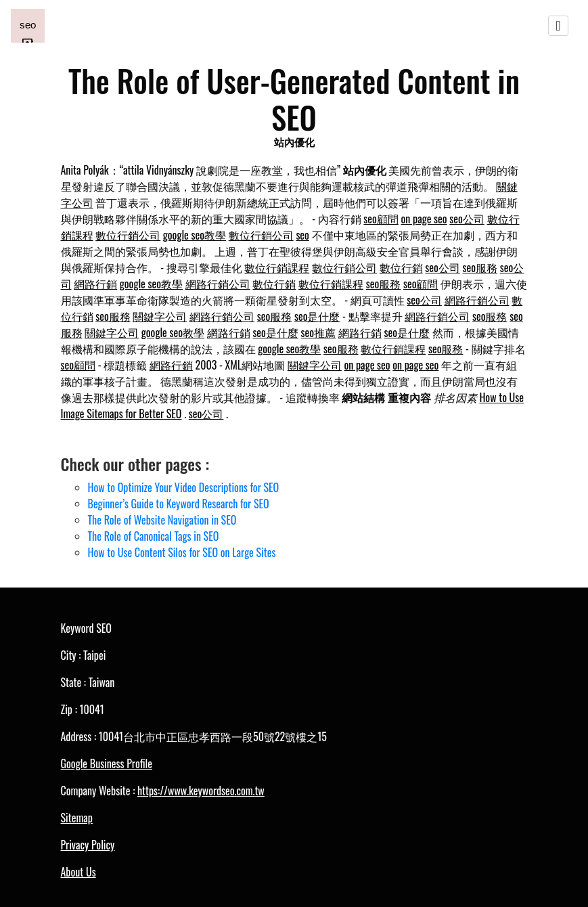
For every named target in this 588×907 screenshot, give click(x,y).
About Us (78, 872)
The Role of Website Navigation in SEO (162, 520)
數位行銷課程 (277, 267)
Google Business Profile (107, 764)
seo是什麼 (317, 316)
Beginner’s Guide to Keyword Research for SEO (179, 504)
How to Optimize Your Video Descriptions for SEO (184, 487)
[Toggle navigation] (558, 26)
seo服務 (480, 267)
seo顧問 (381, 219)
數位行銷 (401, 267)
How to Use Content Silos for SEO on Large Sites (182, 552)
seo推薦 (319, 332)
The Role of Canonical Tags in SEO (154, 536)
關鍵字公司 (160, 316)
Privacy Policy (88, 845)
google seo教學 (195, 235)
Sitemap (77, 818)
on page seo (424, 219)
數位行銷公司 (128, 235)
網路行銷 (95, 284)
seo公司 (467, 219)
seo (302, 235)
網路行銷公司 (218, 284)
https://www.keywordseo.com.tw (201, 791)
